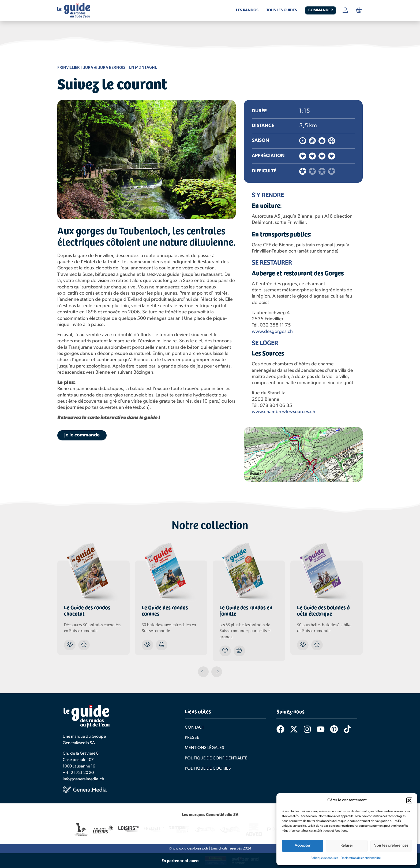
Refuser (347, 846)
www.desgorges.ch (272, 332)
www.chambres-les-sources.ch (284, 412)
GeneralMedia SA (79, 743)
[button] (409, 800)
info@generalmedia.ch (83, 779)
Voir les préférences (391, 846)
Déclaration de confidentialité (361, 858)
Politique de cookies (324, 858)
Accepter (303, 846)
